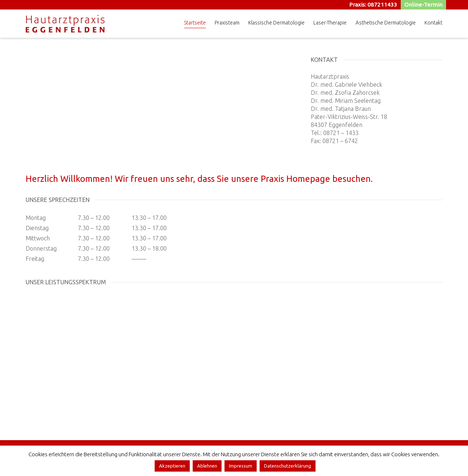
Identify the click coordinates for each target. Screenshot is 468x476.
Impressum (241, 466)
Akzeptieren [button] (172, 466)
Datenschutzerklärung (288, 466)
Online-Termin (424, 5)
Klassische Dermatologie (276, 23)
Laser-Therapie (330, 23)
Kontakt (433, 23)
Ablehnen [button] (207, 466)
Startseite (195, 24)
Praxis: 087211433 (374, 5)
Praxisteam (227, 23)
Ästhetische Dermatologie (386, 23)
